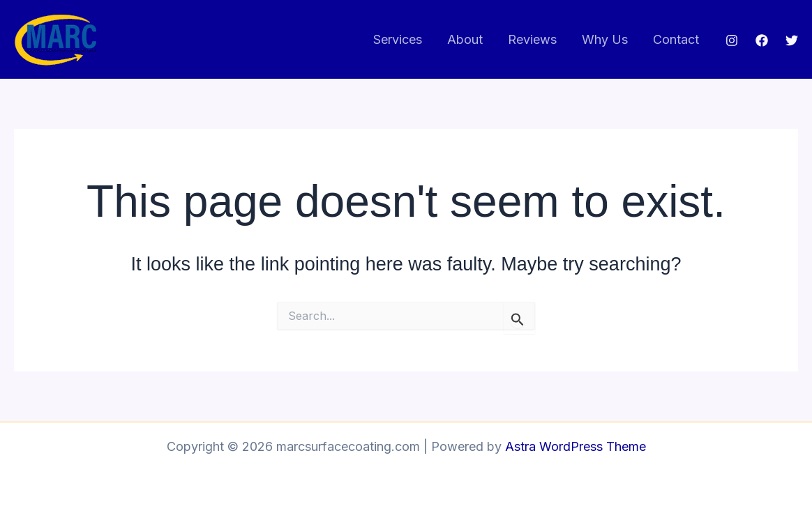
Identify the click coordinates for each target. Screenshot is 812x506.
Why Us (605, 39)
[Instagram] (732, 40)
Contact (676, 39)
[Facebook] (762, 40)
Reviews (532, 39)
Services (398, 39)
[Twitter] (792, 40)
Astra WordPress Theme (576, 446)
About (465, 39)
